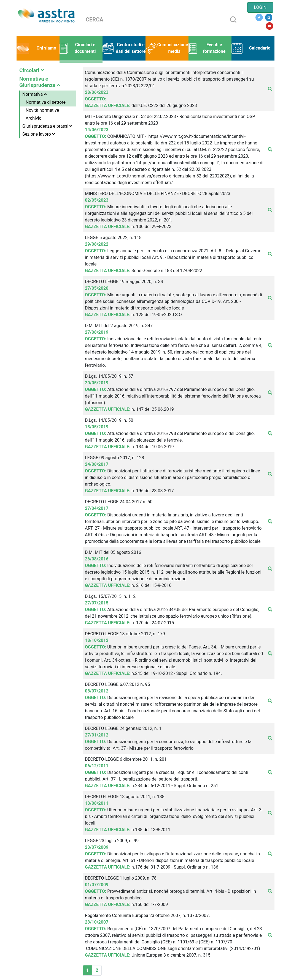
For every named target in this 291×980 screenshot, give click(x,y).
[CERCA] (154, 20)
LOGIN (260, 7)
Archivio (34, 118)
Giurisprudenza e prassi (47, 126)
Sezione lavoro (39, 134)
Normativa (34, 94)
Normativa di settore (46, 102)
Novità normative (42, 110)
